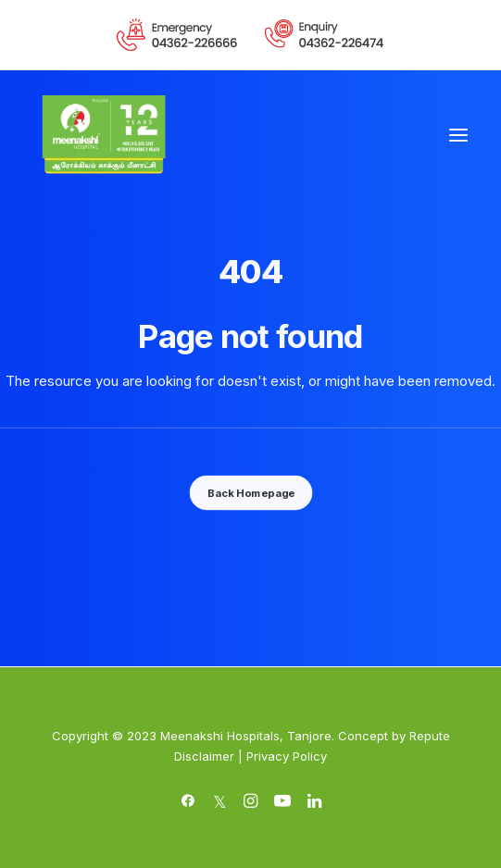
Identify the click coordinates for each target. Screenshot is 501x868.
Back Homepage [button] (250, 492)
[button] (458, 135)
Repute (430, 736)
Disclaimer (204, 756)
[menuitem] (177, 35)
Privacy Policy (287, 756)
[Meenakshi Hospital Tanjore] (104, 135)
